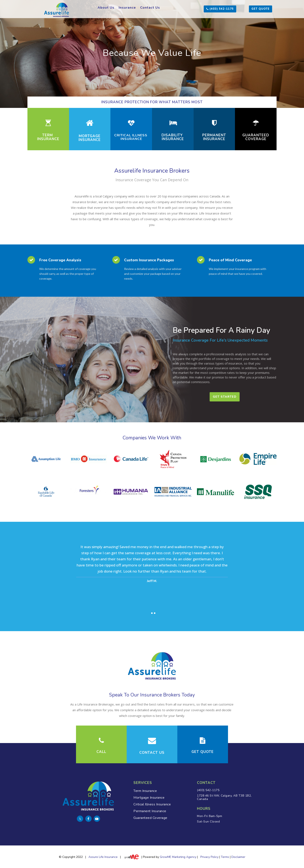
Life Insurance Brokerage (96, 704)
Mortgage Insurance (149, 798)
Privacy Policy (209, 857)
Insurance (127, 8)
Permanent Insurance (150, 811)
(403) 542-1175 (209, 790)
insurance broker (85, 202)
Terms (225, 857)
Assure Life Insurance (103, 857)
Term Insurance (145, 791)
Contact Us (150, 8)
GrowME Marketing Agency (178, 857)
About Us (106, 8)
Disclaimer (238, 857)
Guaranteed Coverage (150, 818)
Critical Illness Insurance (152, 804)
